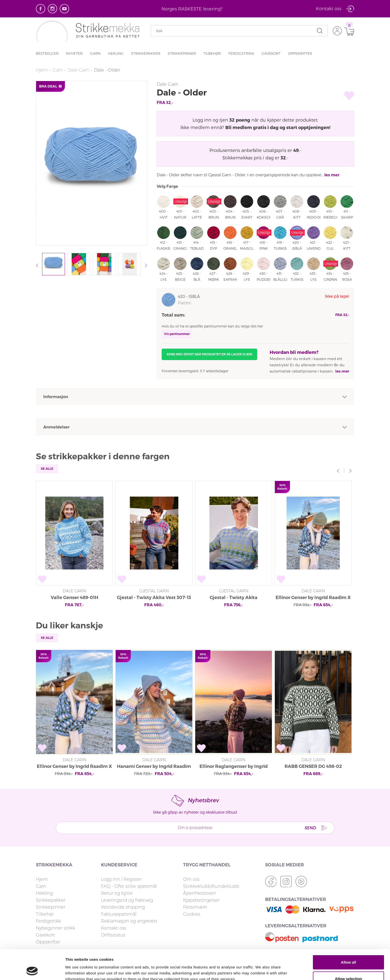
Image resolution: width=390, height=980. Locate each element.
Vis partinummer (177, 334)
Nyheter (74, 53)
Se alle (47, 469)
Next (145, 265)
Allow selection (348, 951)
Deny (349, 967)
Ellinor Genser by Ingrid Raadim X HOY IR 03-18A (313, 598)
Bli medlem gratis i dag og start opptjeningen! (278, 127)
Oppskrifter (300, 53)
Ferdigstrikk (241, 53)
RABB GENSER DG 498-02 (313, 766)
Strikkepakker (146, 53)
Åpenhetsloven (200, 893)
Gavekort (271, 53)
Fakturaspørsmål (119, 914)
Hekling (116, 53)
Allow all (349, 934)
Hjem (42, 70)
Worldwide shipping (123, 907)
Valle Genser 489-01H (74, 598)
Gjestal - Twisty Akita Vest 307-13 (154, 598)
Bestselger (47, 53)
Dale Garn (78, 70)
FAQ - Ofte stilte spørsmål (129, 886)
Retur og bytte (117, 893)
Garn (95, 53)
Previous (38, 265)
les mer (332, 175)
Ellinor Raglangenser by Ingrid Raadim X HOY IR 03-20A (234, 767)
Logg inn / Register (121, 879)
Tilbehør (212, 53)
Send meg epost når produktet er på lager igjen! (209, 354)
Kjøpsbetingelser (201, 900)
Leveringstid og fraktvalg (127, 900)
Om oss (191, 879)
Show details (261, 967)
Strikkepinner (182, 53)
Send (310, 828)
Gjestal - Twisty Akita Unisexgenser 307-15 (234, 598)
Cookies (192, 914)
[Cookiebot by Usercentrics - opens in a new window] (32, 970)
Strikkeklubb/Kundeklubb (211, 886)
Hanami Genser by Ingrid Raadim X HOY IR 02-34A (154, 767)
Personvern (195, 907)
